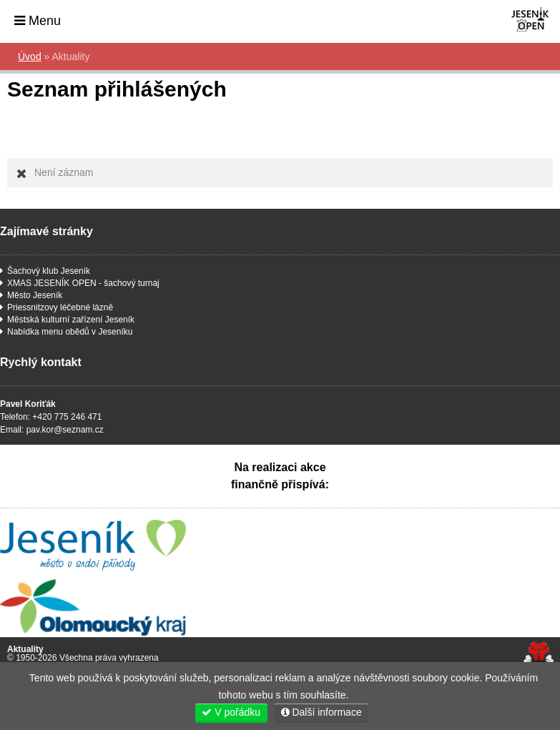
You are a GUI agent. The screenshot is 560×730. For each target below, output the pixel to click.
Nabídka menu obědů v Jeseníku (70, 332)
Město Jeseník (35, 295)
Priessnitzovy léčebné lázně (60, 307)
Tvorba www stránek (538, 653)
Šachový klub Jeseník (49, 271)
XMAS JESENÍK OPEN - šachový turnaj (83, 283)
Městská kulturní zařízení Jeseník (71, 320)
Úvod (510, 20)
